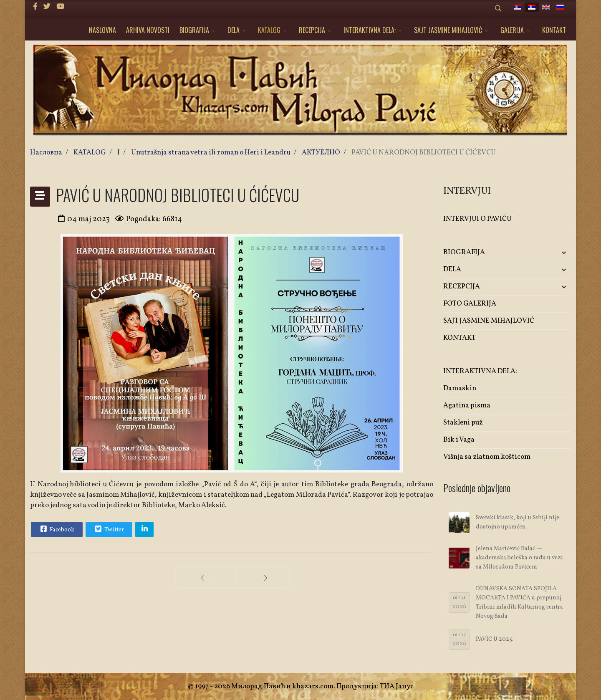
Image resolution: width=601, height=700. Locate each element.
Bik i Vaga (459, 440)
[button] (550, 253)
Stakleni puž (463, 423)
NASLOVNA (102, 30)
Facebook (56, 529)
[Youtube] (60, 7)
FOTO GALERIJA (470, 304)
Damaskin (460, 388)
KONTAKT (554, 30)
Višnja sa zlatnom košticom (487, 457)
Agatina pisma (467, 406)
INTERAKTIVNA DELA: (370, 30)
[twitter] (47, 7)
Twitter (109, 529)
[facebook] (35, 7)
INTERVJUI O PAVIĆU (477, 219)
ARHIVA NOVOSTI (148, 30)
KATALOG (269, 30)
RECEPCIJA (312, 30)
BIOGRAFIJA (194, 30)
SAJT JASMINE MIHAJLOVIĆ (448, 30)
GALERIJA (512, 30)
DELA (234, 30)
